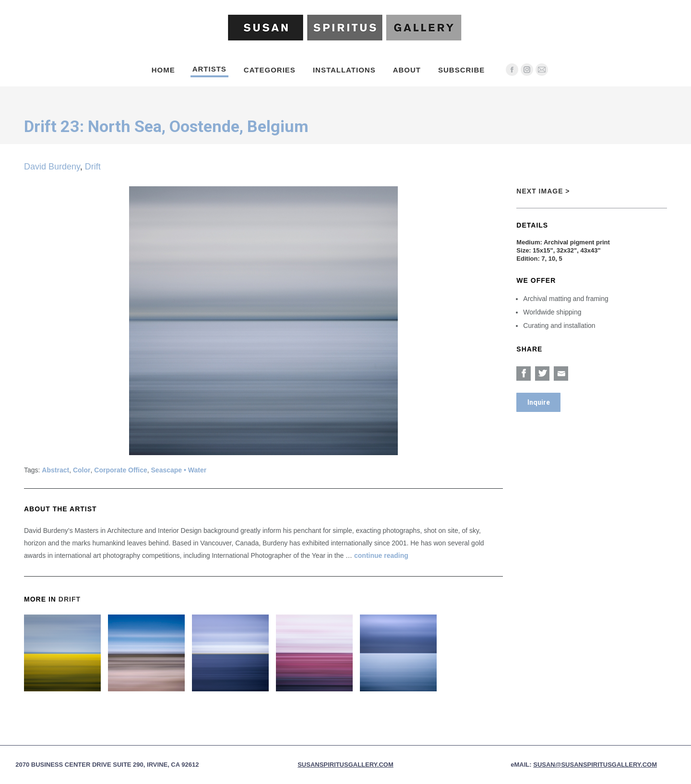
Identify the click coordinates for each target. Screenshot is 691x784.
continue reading (381, 555)
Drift (93, 167)
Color (82, 470)
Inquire (539, 402)
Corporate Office (120, 470)
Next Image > (543, 191)
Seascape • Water (179, 470)
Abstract (55, 470)
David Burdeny (52, 167)
